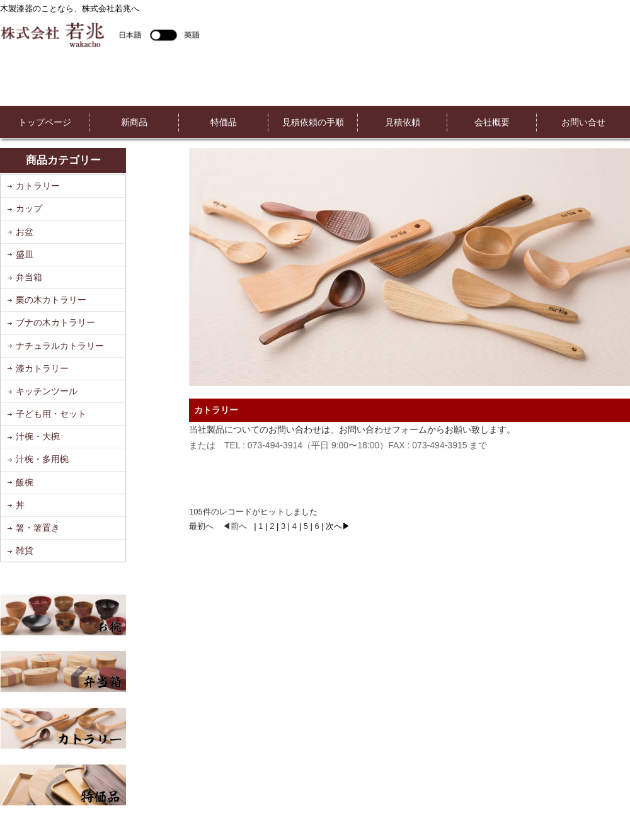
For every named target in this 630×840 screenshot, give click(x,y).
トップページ (45, 122)
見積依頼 (403, 122)
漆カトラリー (42, 368)
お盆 (25, 232)
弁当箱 (29, 277)
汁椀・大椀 (38, 436)
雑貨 (25, 550)
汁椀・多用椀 (42, 459)
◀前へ (235, 526)
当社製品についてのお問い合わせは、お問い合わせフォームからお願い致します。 (352, 429)
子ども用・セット (51, 414)
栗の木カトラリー (51, 300)
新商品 (134, 122)
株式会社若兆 (100, 34)
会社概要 (492, 122)
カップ (29, 208)
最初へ (201, 526)
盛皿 (25, 254)
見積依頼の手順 (313, 122)
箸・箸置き (38, 528)
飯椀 (25, 482)
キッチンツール (47, 391)
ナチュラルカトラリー (60, 346)
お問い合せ (583, 122)
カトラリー (38, 186)
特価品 (224, 122)
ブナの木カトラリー (55, 322)
